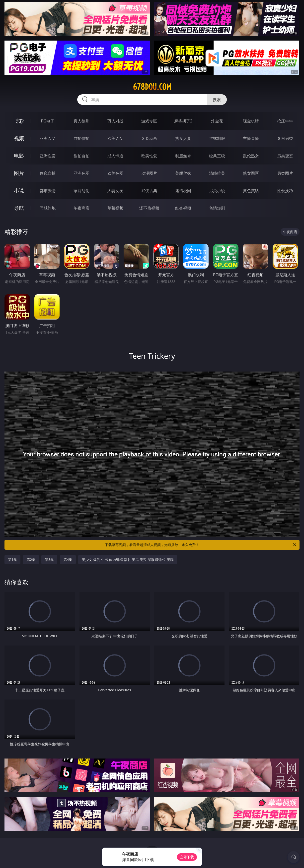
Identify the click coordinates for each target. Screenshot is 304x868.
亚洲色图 (81, 173)
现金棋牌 (251, 121)
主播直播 (251, 138)
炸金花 (217, 121)
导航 (19, 208)
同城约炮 (48, 208)
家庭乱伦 (81, 191)
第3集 (49, 560)
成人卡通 (115, 156)
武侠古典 (149, 191)
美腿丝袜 (183, 173)
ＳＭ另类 (285, 138)
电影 (19, 156)
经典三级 (217, 156)
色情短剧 (217, 208)
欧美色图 (115, 173)
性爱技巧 (285, 191)
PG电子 (47, 121)
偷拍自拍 (81, 156)
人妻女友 (115, 191)
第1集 (12, 560)
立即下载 (187, 857)
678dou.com (152, 87)
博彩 (19, 121)
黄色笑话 (251, 191)
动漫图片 (149, 173)
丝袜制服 (217, 138)
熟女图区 (251, 173)
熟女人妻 (183, 138)
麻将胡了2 (183, 121)
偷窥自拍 (48, 173)
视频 (19, 138)
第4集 (68, 560)
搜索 (217, 100)
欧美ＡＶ (115, 138)
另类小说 (217, 191)
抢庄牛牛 (285, 121)
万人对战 (115, 121)
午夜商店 (81, 208)
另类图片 (285, 173)
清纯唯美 (217, 173)
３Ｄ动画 (149, 138)
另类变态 (285, 156)
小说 (19, 190)
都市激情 (48, 191)
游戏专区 (149, 121)
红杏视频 (183, 208)
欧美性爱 (149, 156)
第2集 (31, 560)
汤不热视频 (149, 208)
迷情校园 (183, 191)
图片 (19, 173)
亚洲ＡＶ (48, 138)
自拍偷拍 (81, 138)
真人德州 (81, 121)
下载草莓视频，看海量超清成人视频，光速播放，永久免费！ (201, 545)
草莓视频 (115, 208)
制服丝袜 (183, 156)
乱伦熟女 (251, 156)
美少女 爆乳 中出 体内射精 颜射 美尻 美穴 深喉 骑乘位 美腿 (128, 560)
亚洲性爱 (48, 156)
